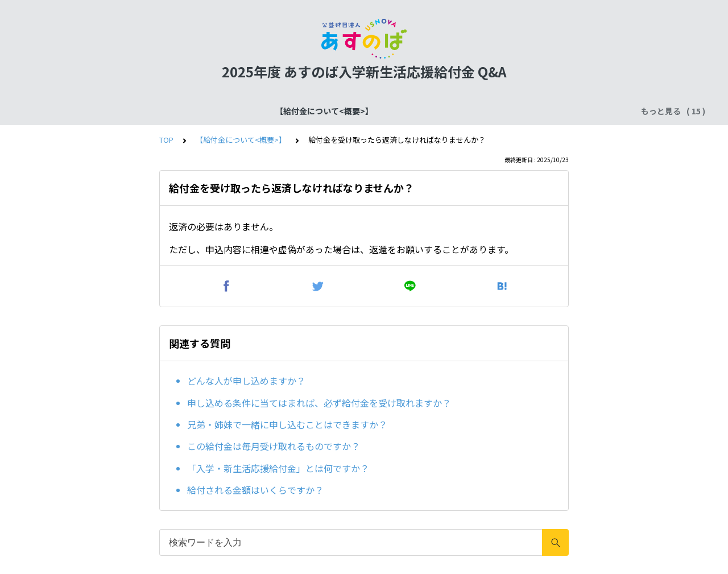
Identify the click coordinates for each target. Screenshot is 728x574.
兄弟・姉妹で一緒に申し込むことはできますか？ (287, 424)
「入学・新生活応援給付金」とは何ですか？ (278, 468)
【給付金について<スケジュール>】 (206, 111)
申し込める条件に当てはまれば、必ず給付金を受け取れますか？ (319, 403)
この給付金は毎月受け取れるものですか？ (274, 446)
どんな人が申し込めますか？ (246, 381)
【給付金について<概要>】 (76, 111)
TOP (166, 140)
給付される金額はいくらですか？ (255, 490)
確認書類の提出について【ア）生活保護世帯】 (537, 111)
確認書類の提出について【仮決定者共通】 (362, 111)
